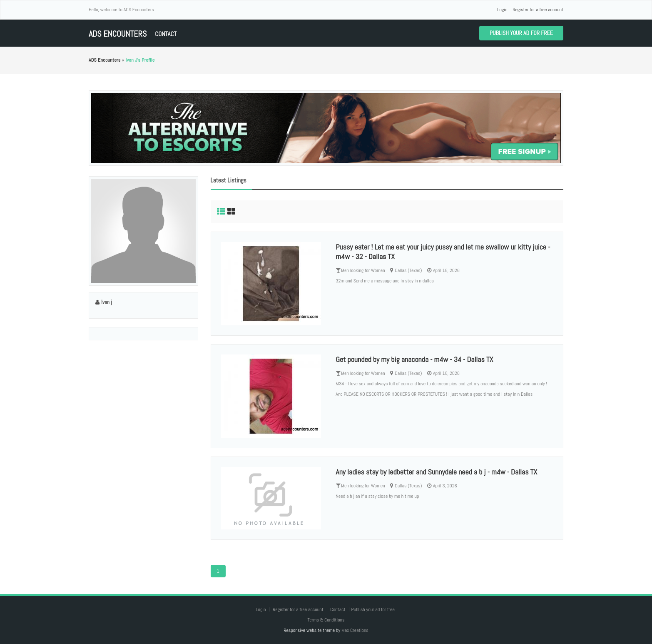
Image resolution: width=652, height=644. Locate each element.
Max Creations (355, 630)
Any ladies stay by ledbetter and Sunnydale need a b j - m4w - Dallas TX (436, 472)
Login (502, 10)
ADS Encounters (118, 34)
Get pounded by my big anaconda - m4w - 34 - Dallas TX (414, 359)
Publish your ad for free (521, 33)
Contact (166, 34)
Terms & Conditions (326, 620)
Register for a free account (538, 10)
